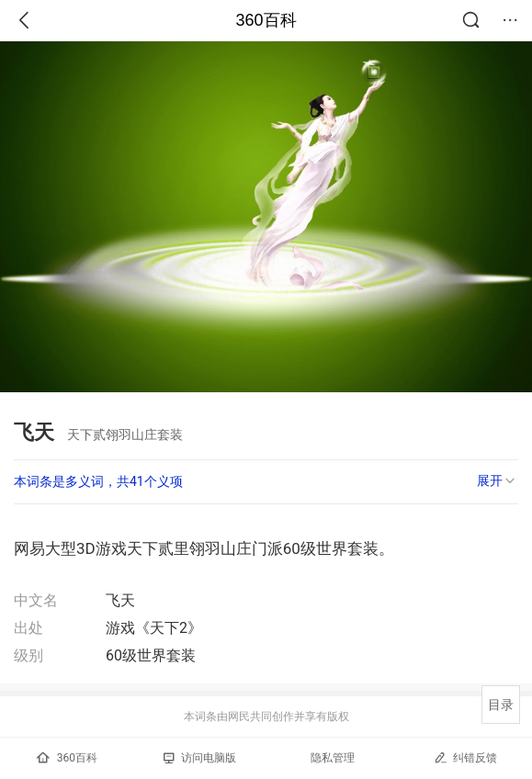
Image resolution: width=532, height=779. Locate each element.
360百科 (266, 20)
